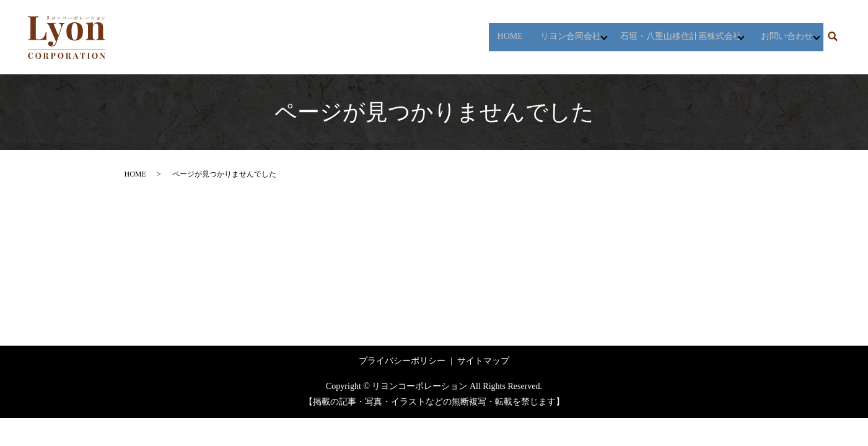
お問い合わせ (780, 37)
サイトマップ (483, 361)
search (833, 37)
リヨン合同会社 (550, 37)
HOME (490, 37)
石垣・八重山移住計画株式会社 (667, 37)
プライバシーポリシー (402, 361)
